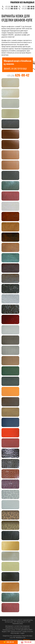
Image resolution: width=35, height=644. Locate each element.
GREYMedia (26, 640)
